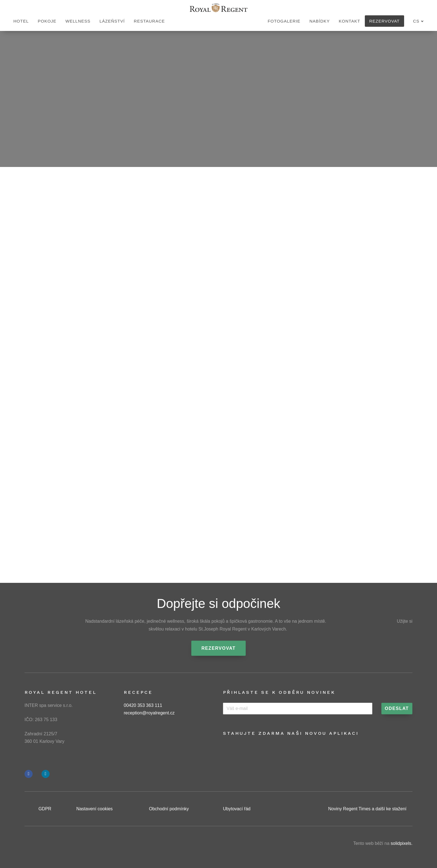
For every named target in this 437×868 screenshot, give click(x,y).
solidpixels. (402, 843)
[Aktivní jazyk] (418, 21)
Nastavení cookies (95, 809)
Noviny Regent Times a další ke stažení (367, 809)
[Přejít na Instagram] (46, 774)
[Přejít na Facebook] (29, 774)
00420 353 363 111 (143, 705)
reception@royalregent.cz (149, 713)
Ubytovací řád (237, 809)
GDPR (45, 809)
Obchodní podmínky (169, 809)
